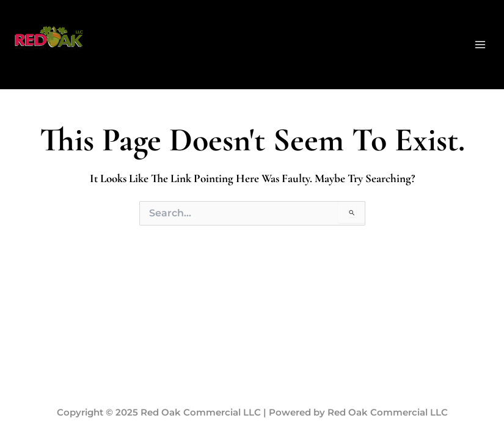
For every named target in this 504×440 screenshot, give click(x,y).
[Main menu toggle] (480, 45)
